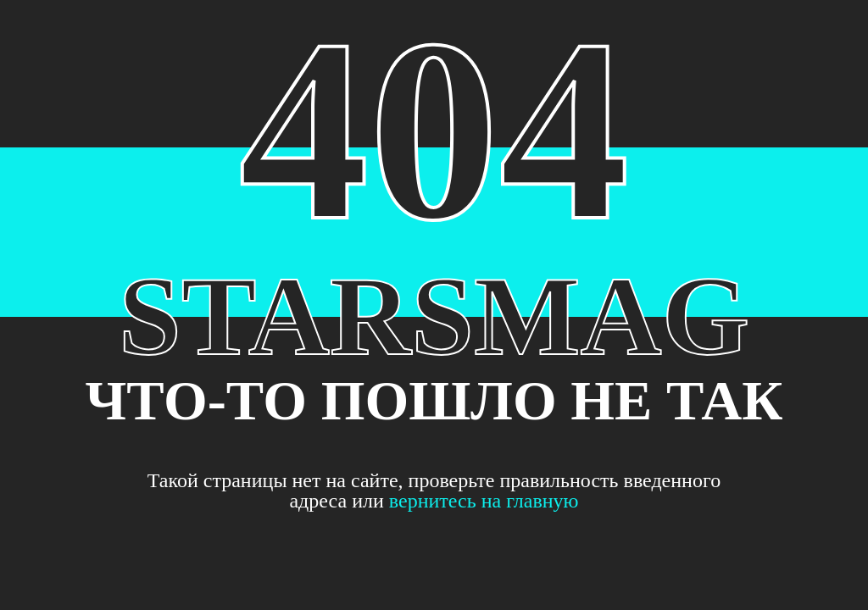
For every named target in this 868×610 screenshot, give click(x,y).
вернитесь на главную (484, 501)
